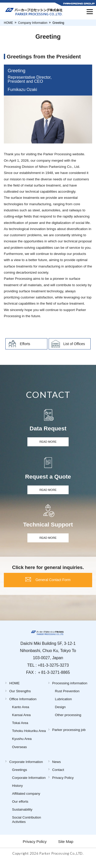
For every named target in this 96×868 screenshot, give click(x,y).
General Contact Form (54, 586)
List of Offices (74, 344)
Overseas (19, 754)
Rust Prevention (67, 699)
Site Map (66, 849)
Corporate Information (26, 769)
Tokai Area (20, 731)
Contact (58, 777)
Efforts (25, 344)
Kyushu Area (22, 746)
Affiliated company (26, 801)
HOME (8, 23)
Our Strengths (20, 699)
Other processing (68, 723)
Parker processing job (69, 737)
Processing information (70, 691)
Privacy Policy (63, 785)
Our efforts (20, 809)
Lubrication (63, 707)
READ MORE (48, 443)
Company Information (33, 23)
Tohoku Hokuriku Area (29, 738)
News (57, 769)
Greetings (20, 777)
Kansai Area (21, 723)
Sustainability (22, 817)
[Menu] (90, 12)
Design (60, 715)
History (17, 793)
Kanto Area (21, 715)
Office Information (23, 707)
